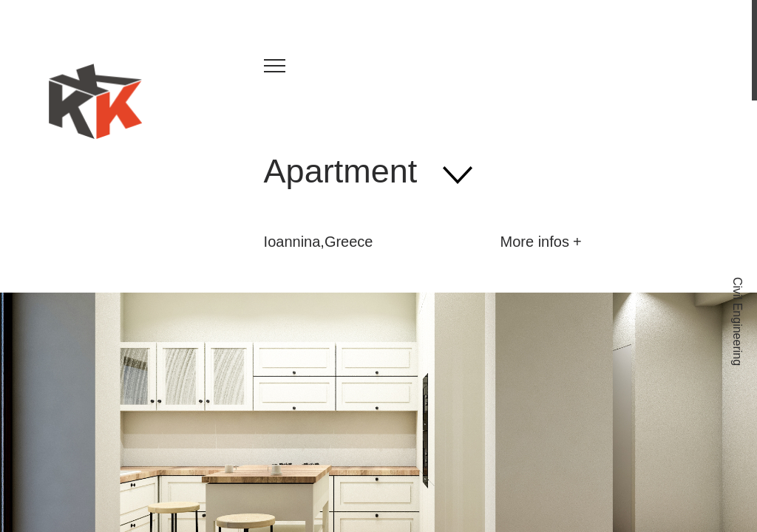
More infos (535, 242)
